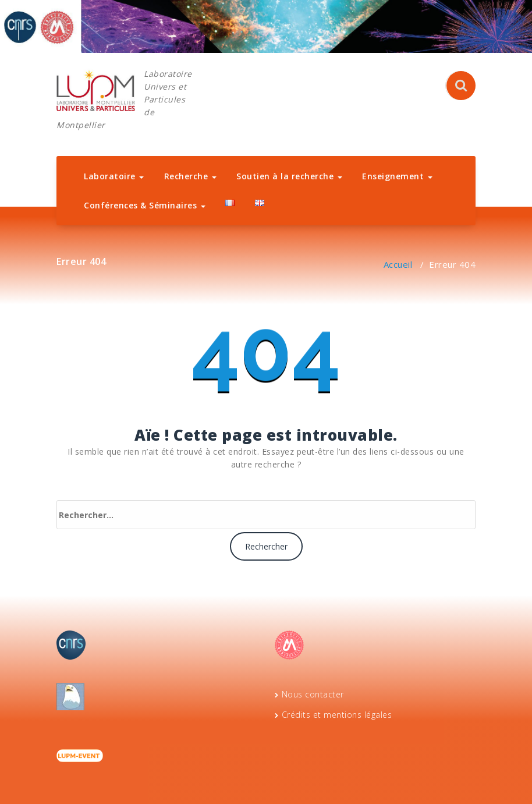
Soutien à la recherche (289, 176)
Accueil (398, 264)
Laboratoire (114, 176)
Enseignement (397, 176)
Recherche (190, 176)
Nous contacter (313, 694)
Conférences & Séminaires (145, 205)
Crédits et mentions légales (337, 715)
